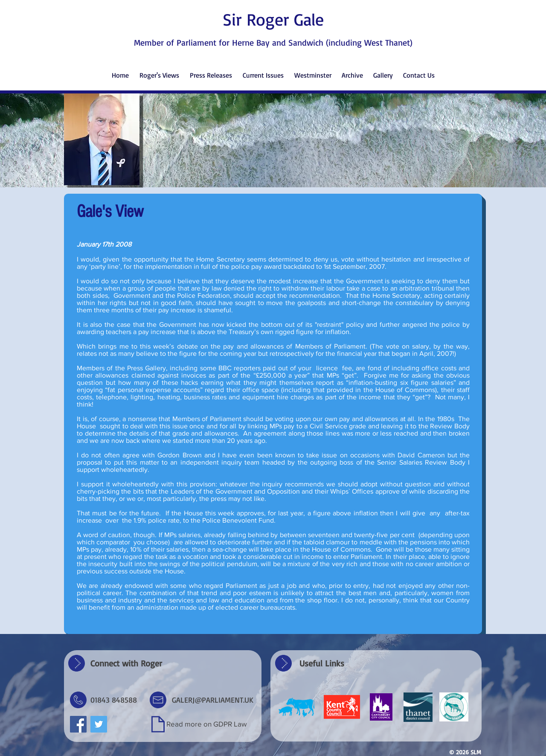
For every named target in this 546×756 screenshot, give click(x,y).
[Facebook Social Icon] (78, 724)
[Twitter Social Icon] (99, 724)
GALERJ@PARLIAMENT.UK (213, 700)
